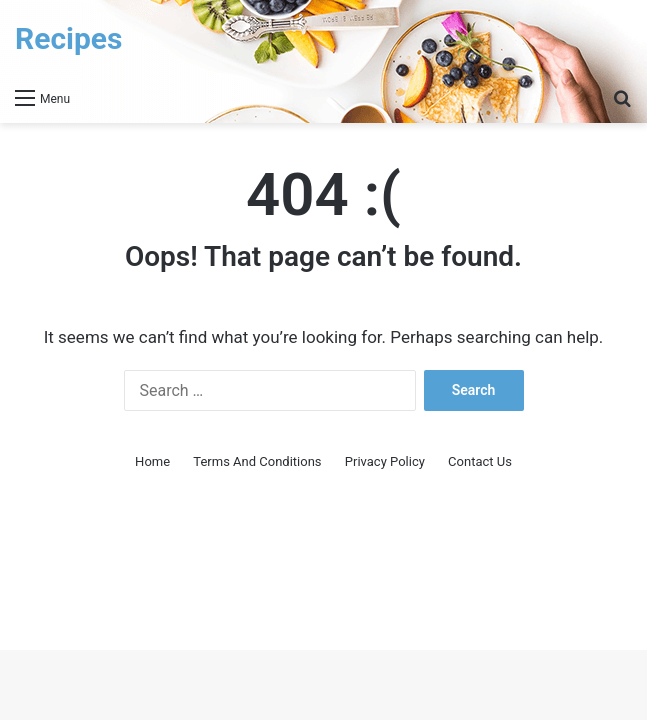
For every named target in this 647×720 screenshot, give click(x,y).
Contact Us (480, 461)
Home (152, 461)
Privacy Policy (385, 461)
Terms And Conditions (257, 461)
